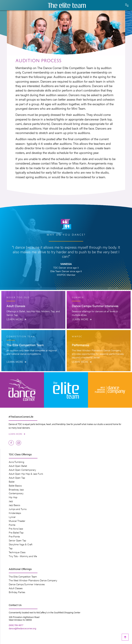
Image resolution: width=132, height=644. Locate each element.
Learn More (16, 319)
